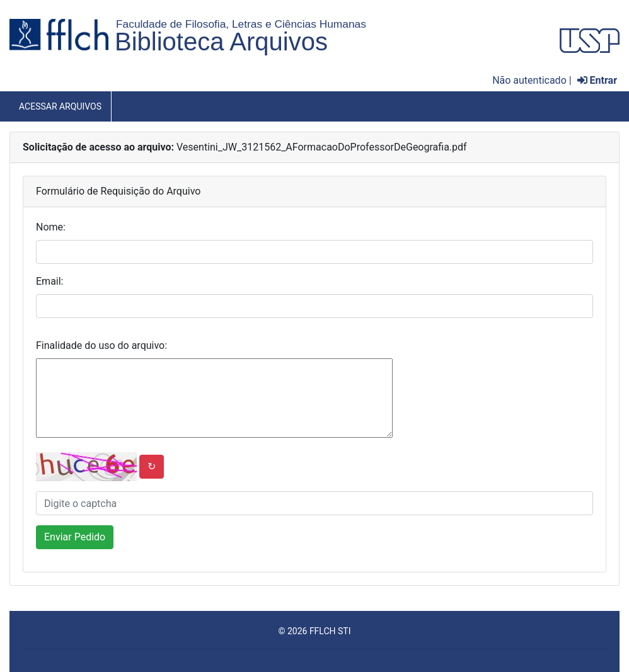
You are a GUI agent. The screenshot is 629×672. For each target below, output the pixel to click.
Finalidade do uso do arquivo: (101, 345)
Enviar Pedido (75, 537)
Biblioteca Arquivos (221, 42)
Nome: (51, 227)
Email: (49, 281)
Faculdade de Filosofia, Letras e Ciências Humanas (241, 24)
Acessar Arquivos (60, 106)
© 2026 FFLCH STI (314, 631)
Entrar (597, 80)
